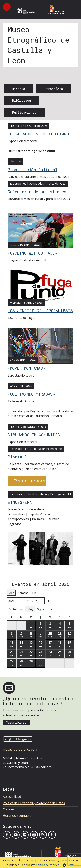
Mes (11, 593)
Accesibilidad (12, 797)
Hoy (31, 609)
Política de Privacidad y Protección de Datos (34, 803)
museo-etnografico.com (20, 749)
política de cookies (48, 865)
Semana (23, 593)
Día (34, 593)
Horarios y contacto (17, 816)
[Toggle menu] (7, 7)
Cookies (9, 809)
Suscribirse (16, 722)
